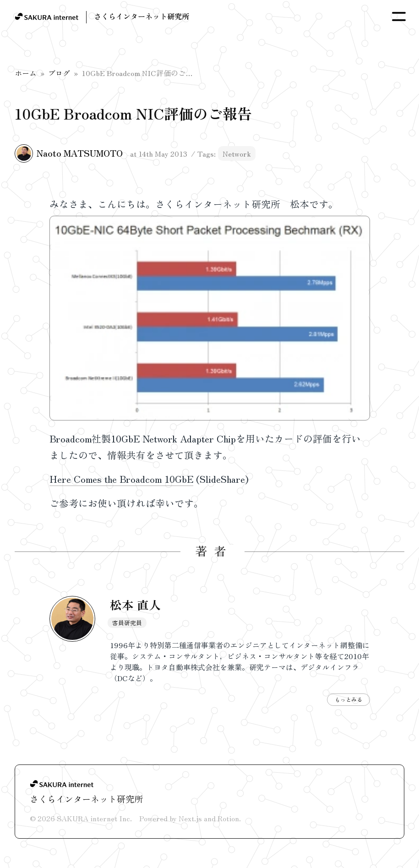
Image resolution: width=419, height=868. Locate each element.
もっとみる (348, 699)
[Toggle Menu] (399, 16)
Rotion (228, 818)
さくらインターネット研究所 (141, 16)
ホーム (26, 73)
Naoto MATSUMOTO (80, 153)
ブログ (59, 73)
